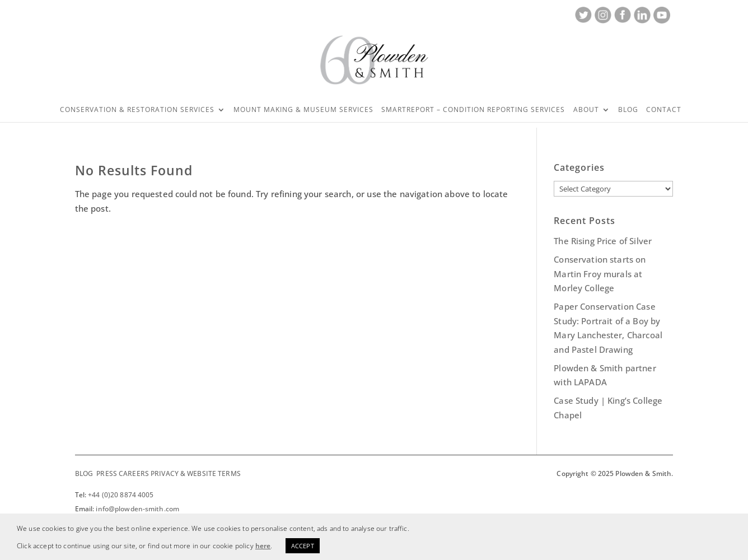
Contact (664, 110)
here (263, 546)
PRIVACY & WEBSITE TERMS (196, 473)
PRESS (107, 473)
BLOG (84, 473)
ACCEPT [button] (303, 546)
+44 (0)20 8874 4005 (121, 495)
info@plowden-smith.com (137, 509)
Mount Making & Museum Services (303, 110)
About (586, 110)
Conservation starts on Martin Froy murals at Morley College (600, 274)
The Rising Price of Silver (603, 241)
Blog (628, 110)
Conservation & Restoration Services (137, 110)
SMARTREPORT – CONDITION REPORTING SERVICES (473, 110)
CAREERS (134, 473)
